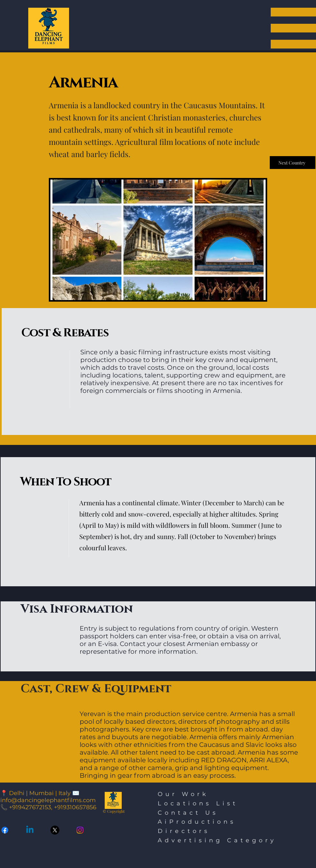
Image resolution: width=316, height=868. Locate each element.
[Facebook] (5, 830)
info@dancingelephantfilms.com (48, 800)
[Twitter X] (55, 830)
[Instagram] (80, 830)
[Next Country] (293, 163)
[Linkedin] (30, 830)
